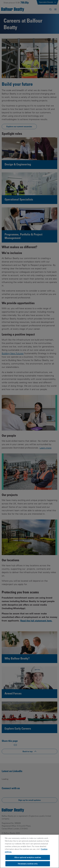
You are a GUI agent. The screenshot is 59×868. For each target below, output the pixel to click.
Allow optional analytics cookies (28, 857)
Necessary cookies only (28, 864)
